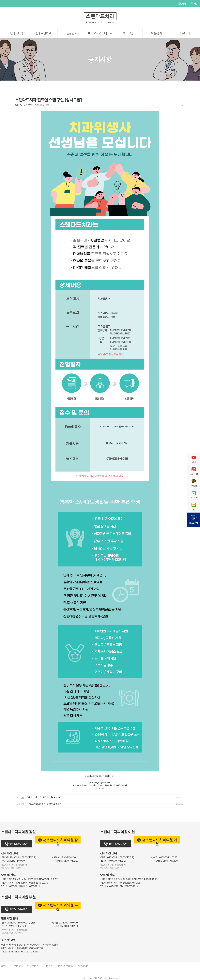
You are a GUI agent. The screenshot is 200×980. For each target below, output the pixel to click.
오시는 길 (17, 966)
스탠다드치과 (15, 33)
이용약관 (49, 966)
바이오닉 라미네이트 (100, 33)
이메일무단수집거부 (65, 966)
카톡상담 (194, 483)
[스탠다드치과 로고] (100, 23)
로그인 (194, 3)
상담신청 (182, 3)
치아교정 (128, 33)
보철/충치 (157, 33)
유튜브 (3, 4)
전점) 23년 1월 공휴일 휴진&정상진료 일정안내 (44, 804)
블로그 (194, 507)
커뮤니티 (185, 33)
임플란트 (72, 33)
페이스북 (9, 4)
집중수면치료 (43, 33)
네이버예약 (194, 495)
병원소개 (5, 966)
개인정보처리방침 (33, 966)
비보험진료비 (84, 966)
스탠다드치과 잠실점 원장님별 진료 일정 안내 (44, 797)
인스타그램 (14, 4)
